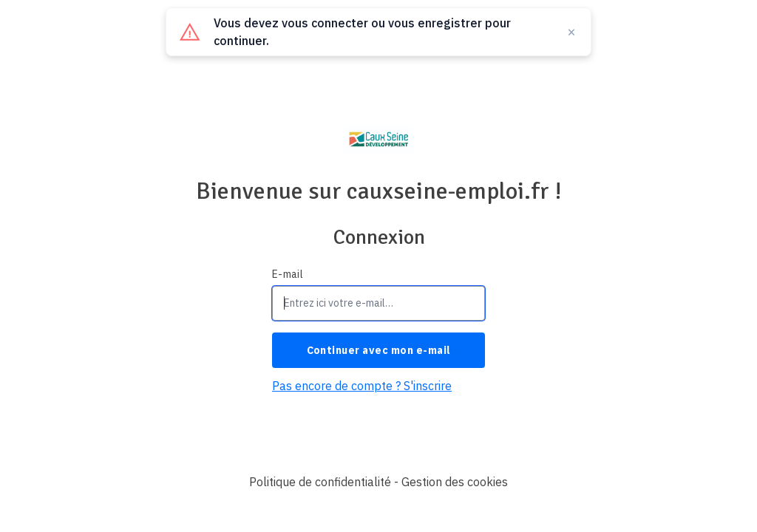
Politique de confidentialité (320, 482)
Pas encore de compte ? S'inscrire (362, 386)
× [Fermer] (571, 31)
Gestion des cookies (455, 482)
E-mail (288, 274)
